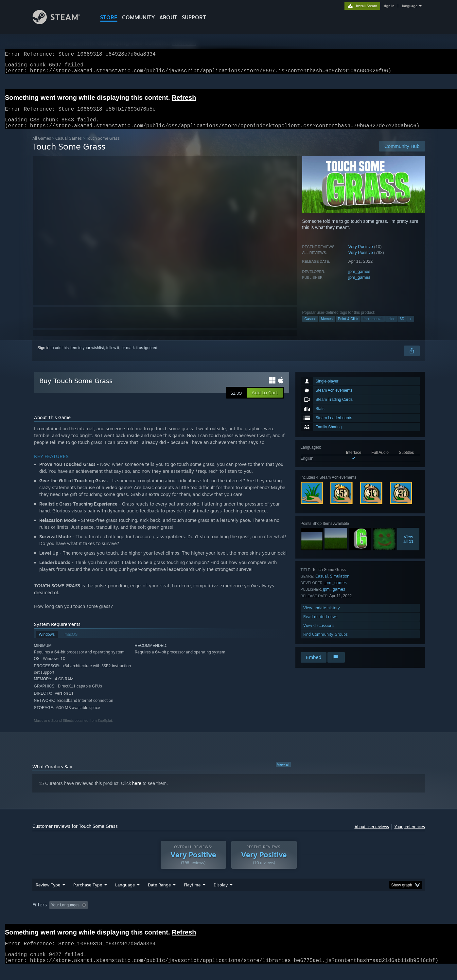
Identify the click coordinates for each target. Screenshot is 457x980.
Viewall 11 (408, 547)
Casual (310, 327)
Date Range (159, 897)
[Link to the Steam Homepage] (61, 22)
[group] (229, 918)
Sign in (44, 356)
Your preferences (410, 835)
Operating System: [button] (284, 918)
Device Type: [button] (368, 918)
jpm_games (359, 279)
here (137, 791)
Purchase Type (88, 897)
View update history (322, 616)
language (410, 6)
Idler (391, 327)
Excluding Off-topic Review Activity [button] (131, 918)
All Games (42, 146)
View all (283, 772)
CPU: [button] (317, 918)
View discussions (319, 633)
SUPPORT (194, 17)
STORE (109, 17)
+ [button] (411, 327)
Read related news (320, 624)
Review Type (48, 897)
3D (402, 327)
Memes (327, 327)
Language (125, 897)
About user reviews (372, 835)
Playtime (192, 897)
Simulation (340, 584)
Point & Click (348, 327)
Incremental (373, 327)
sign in (389, 6)
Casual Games (69, 146)
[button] (265, 401)
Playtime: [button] (182, 918)
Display (221, 897)
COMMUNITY (138, 17)
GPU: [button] (339, 918)
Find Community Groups (325, 642)
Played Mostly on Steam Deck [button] (229, 918)
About (168, 17)
